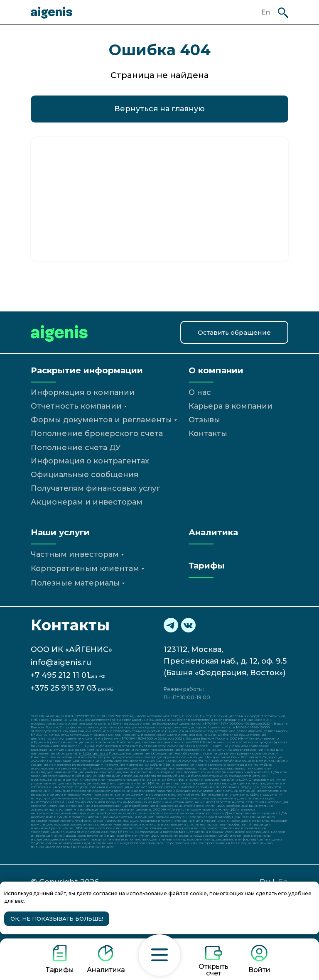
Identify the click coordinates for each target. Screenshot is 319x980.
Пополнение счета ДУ (76, 448)
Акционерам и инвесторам (87, 502)
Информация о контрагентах (90, 461)
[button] (159, 955)
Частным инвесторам (75, 554)
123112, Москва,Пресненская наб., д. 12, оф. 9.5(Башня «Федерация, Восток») (225, 661)
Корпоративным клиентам (85, 568)
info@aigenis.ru (61, 662)
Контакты (208, 434)
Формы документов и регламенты (101, 420)
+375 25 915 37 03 (64, 688)
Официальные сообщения (85, 475)
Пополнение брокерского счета (97, 434)
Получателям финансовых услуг (96, 488)
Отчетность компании (76, 406)
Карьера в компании (231, 406)
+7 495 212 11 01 (60, 675)
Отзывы (204, 420)
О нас (200, 392)
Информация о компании (83, 392)
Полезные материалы (75, 583)
